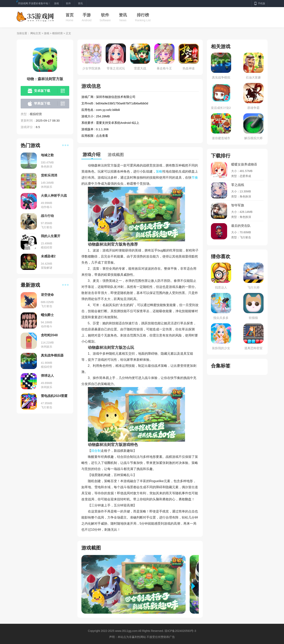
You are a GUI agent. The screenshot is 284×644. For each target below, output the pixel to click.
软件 (105, 15)
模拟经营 (57, 33)
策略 (159, 171)
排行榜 (143, 15)
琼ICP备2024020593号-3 (180, 631)
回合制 (96, 451)
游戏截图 (116, 155)
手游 (87, 15)
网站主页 (36, 33)
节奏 (195, 178)
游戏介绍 (91, 154)
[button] (195, 586)
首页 (70, 15)
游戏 (47, 33)
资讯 (123, 15)
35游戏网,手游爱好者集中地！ (34, 3)
